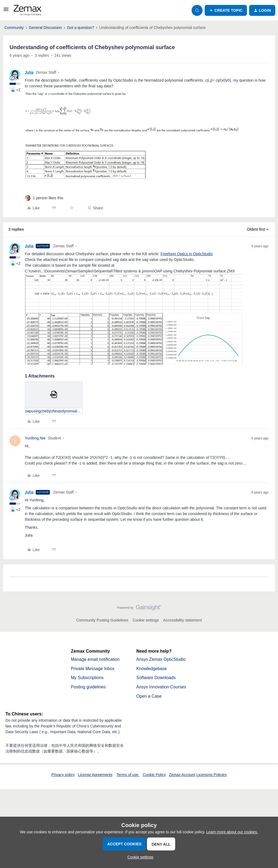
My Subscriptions (87, 678)
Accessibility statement (183, 620)
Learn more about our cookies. (232, 832)
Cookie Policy (154, 775)
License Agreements (95, 775)
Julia (29, 72)
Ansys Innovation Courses (162, 687)
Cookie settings (146, 620)
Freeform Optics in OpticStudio (187, 254)
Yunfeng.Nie (35, 438)
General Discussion (45, 28)
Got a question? (81, 28)
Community (14, 28)
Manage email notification (96, 659)
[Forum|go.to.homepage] (28, 10)
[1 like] (48, 198)
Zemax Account (182, 775)
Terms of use (128, 775)
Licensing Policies (211, 775)
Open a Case (149, 696)
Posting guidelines (89, 687)
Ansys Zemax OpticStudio (161, 659)
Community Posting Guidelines (102, 620)
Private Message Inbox (93, 669)
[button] (6, 11)
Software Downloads (156, 678)
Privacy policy (63, 775)
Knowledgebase (152, 669)
